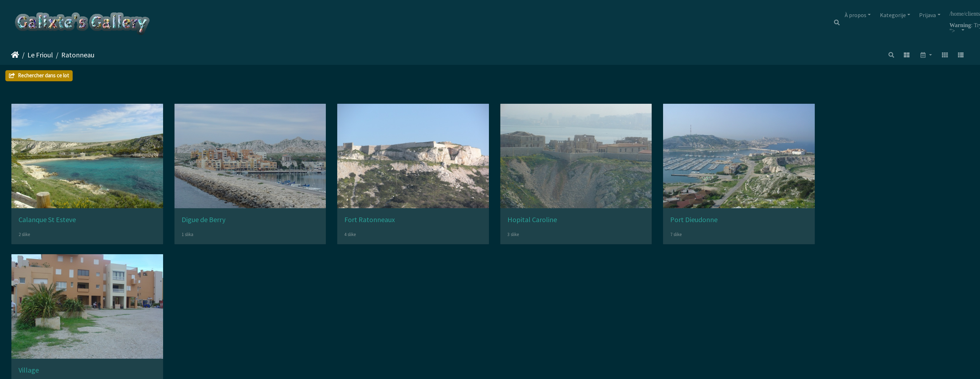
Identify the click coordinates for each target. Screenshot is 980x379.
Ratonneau (78, 55)
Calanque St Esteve (47, 225)
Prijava (927, 15)
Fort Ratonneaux (386, 225)
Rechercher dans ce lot (39, 75)
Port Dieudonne (726, 225)
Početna (15, 55)
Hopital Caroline (556, 225)
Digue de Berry (211, 225)
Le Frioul (40, 55)
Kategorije (893, 15)
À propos (856, 15)
